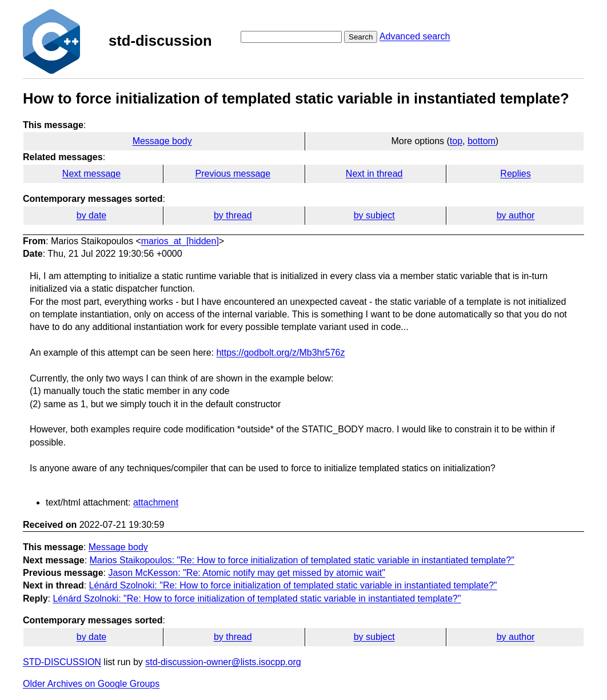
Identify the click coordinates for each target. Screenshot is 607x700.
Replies (515, 174)
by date (91, 215)
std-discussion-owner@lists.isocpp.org (223, 662)
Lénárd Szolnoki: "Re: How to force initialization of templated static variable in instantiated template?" (293, 585)
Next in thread (374, 174)
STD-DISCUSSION (62, 662)
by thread (233, 215)
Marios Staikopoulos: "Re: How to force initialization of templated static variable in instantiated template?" (302, 560)
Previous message (233, 174)
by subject (374, 215)
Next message (91, 174)
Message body (162, 141)
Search (361, 37)
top (456, 141)
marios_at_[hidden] (180, 241)
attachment (156, 502)
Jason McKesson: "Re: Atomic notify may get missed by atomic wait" (246, 573)
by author (516, 215)
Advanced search (415, 36)
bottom (482, 141)
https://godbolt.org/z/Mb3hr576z (280, 353)
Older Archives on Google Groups (91, 684)
